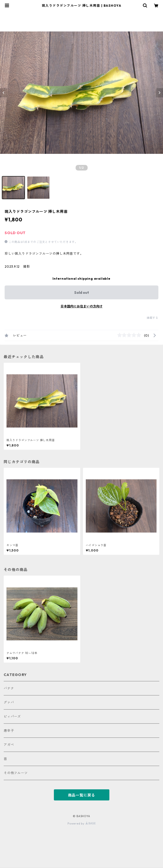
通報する (152, 318)
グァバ (9, 702)
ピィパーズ (12, 716)
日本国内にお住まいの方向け (82, 306)
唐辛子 (9, 731)
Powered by (81, 823)
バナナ (9, 688)
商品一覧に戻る (82, 795)
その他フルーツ (16, 773)
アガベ (9, 745)
